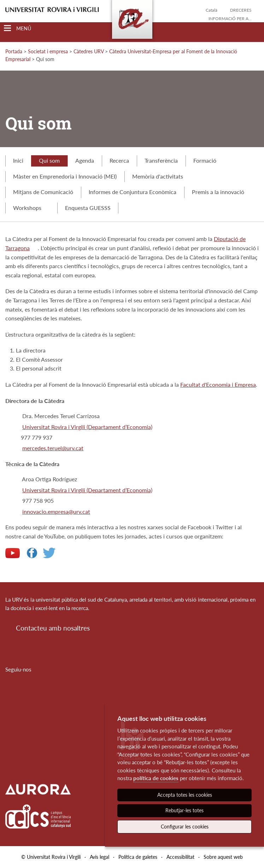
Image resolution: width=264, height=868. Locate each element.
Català (212, 10)
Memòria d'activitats (158, 176)
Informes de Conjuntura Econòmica (133, 192)
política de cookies (156, 778)
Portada (14, 51)
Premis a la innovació (218, 192)
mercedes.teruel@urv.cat (53, 448)
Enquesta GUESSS (88, 208)
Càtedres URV (89, 51)
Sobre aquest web (223, 857)
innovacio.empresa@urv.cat (56, 511)
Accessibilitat (180, 857)
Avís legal (99, 857)
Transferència (161, 160)
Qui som (49, 160)
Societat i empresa (48, 51)
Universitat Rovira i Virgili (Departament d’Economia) (87, 427)
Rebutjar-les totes (184, 810)
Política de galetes (138, 857)
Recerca (119, 160)
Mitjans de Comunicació (43, 192)
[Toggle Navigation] (17, 28)
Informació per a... (230, 19)
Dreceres (241, 10)
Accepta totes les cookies (185, 795)
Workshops (31, 208)
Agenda (85, 160)
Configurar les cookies (185, 827)
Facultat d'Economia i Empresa (218, 384)
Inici (18, 160)
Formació (205, 160)
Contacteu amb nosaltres (53, 628)
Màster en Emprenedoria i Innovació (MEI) (65, 176)
